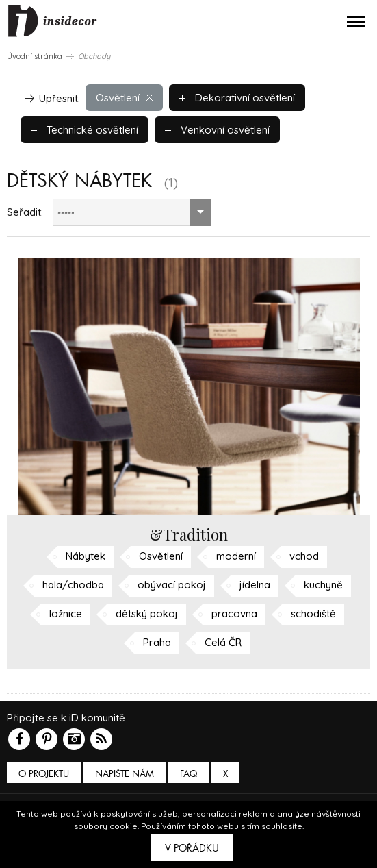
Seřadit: (25, 212)
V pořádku (192, 848)
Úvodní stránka (35, 56)
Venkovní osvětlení (217, 130)
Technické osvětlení (84, 130)
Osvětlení (124, 98)
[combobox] (132, 212)
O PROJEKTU (44, 774)
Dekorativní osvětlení (237, 98)
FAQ (188, 774)
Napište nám (125, 774)
